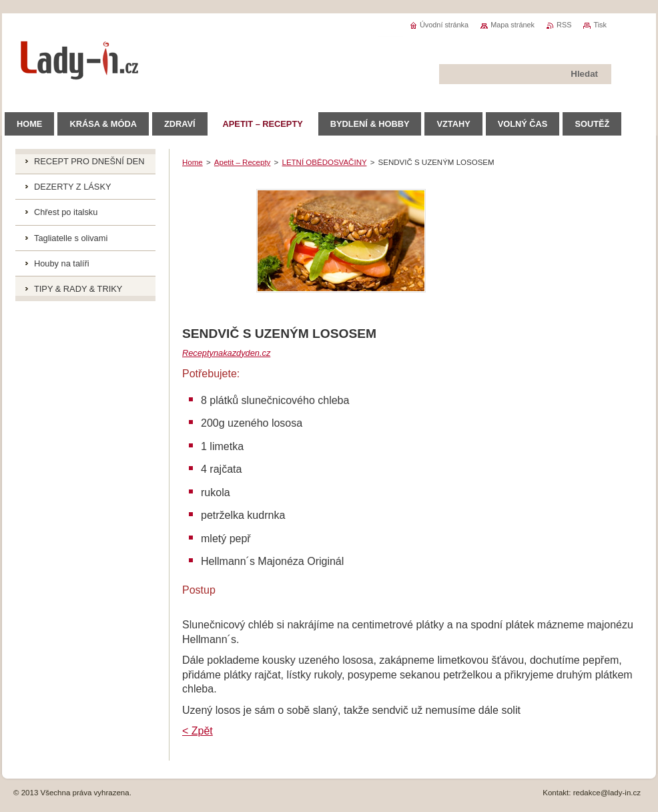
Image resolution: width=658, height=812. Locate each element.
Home (193, 162)
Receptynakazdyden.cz (226, 353)
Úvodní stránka (444, 25)
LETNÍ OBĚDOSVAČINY (325, 162)
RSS (564, 25)
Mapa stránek (513, 25)
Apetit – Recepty (243, 162)
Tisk (600, 25)
